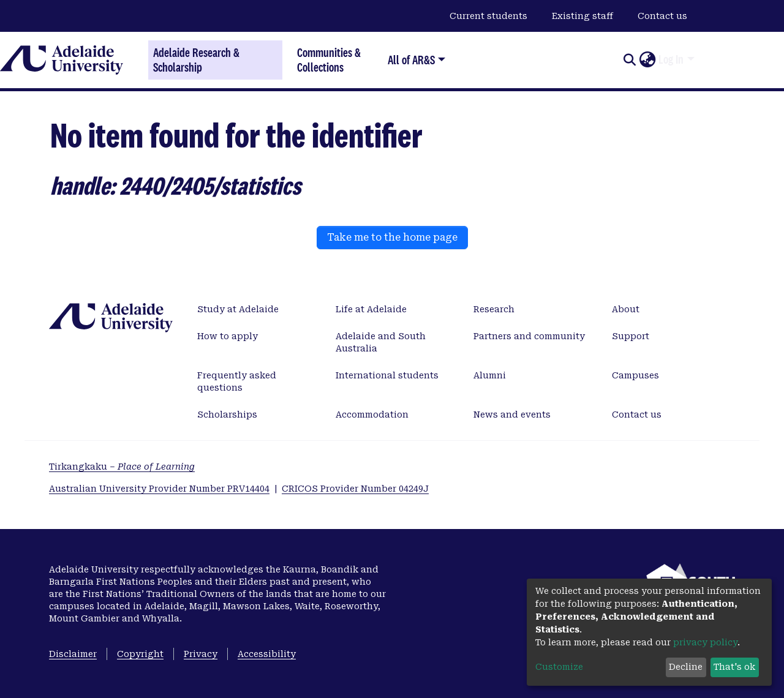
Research (494, 309)
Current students (488, 16)
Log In (671, 59)
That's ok (734, 667)
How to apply (228, 336)
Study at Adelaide (238, 309)
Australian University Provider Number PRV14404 (159, 489)
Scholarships (227, 415)
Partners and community (529, 336)
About (626, 309)
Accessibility (267, 654)
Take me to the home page (392, 237)
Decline (686, 667)
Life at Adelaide (371, 309)
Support (631, 336)
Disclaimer (73, 654)
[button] (647, 60)
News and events (512, 415)
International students (387, 375)
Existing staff (582, 16)
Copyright (140, 654)
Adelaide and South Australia (381, 342)
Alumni (490, 375)
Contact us (662, 16)
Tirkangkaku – (122, 467)
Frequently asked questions (237, 381)
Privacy (201, 654)
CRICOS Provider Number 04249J (355, 489)
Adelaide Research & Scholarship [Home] (196, 60)
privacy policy (705, 642)
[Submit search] (629, 60)
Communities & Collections (329, 60)
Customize (559, 667)
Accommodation (372, 415)
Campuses (635, 375)
